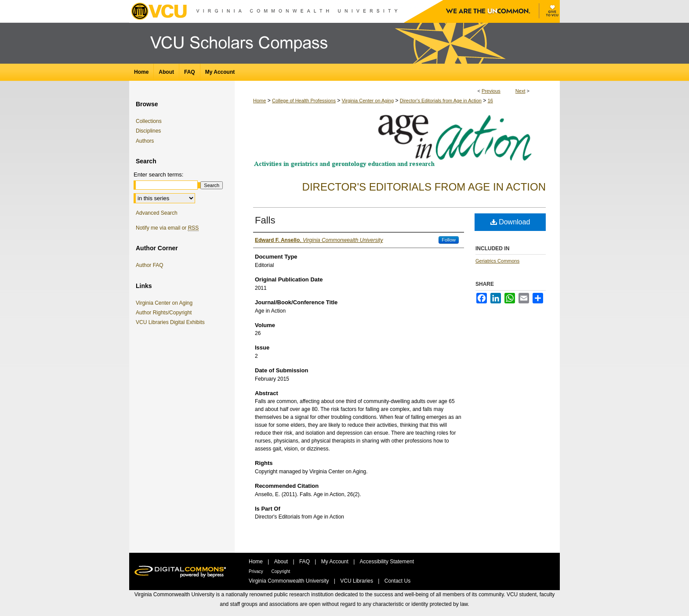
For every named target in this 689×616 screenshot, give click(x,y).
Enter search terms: (158, 175)
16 (490, 101)
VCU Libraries (357, 581)
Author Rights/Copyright (165, 313)
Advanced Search (157, 213)
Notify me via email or (167, 228)
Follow (449, 240)
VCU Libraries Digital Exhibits (172, 322)
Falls (265, 220)
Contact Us (397, 581)
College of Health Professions (304, 101)
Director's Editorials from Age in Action (441, 101)
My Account (335, 562)
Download (510, 222)
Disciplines (148, 131)
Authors (145, 141)
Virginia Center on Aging (368, 101)
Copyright (281, 571)
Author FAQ (150, 265)
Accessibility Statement (387, 562)
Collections (149, 121)
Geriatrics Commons (497, 261)
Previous (491, 91)
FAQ (305, 562)
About (282, 562)
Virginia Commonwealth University (290, 581)
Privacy (257, 571)
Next (520, 91)
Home (259, 101)
